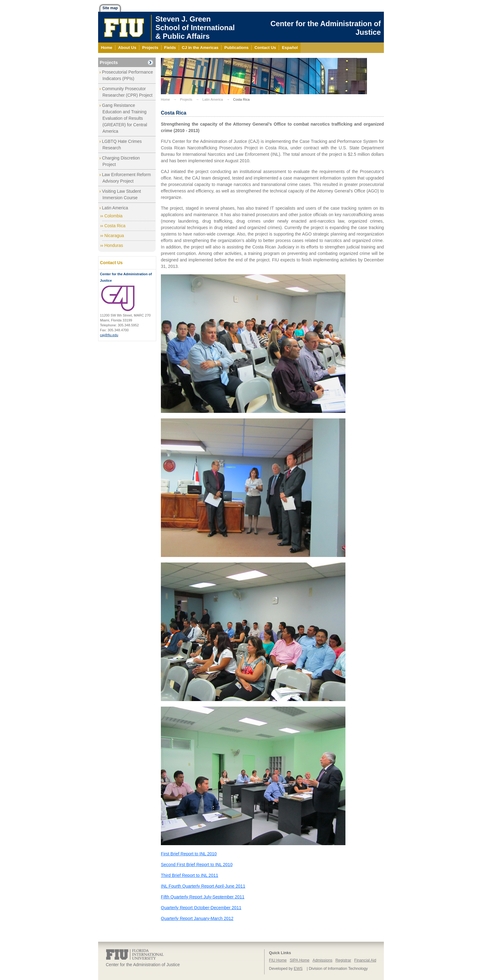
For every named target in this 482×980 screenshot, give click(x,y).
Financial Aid (365, 960)
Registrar (343, 960)
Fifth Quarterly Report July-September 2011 (203, 897)
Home (165, 99)
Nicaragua (114, 236)
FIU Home (278, 960)
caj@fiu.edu (109, 335)
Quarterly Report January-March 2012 (197, 918)
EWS (298, 969)
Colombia (113, 216)
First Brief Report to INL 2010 (189, 854)
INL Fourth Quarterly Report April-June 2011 (203, 886)
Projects (109, 62)
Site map (110, 8)
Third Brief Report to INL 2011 (189, 875)
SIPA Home (300, 960)
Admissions (322, 960)
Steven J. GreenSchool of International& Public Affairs (195, 28)
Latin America (115, 208)
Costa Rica (115, 226)
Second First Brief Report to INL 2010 (197, 865)
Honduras (114, 245)
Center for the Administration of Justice (326, 28)
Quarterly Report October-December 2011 (201, 908)
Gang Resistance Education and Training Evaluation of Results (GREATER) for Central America (125, 118)
